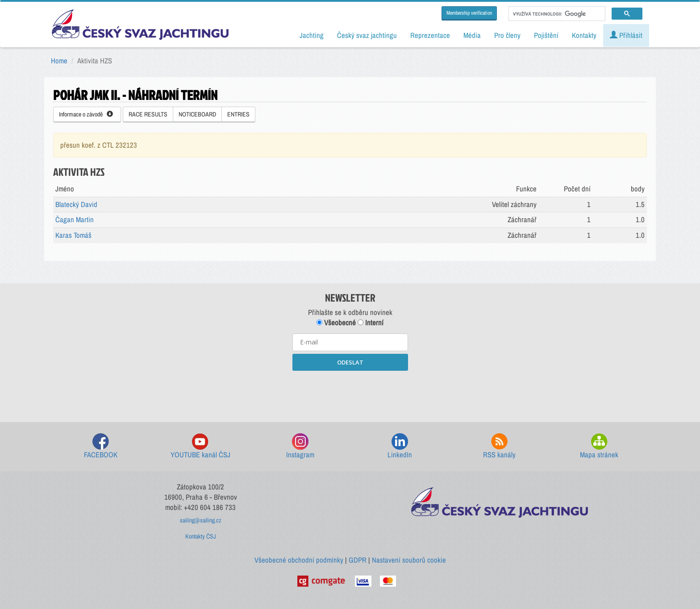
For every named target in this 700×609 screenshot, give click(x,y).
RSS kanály (499, 446)
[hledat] (556, 14)
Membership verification (469, 13)
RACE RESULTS (148, 114)
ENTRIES (238, 114)
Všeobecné (336, 323)
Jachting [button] (312, 35)
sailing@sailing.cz (201, 520)
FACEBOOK (101, 446)
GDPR (358, 560)
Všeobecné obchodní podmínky (299, 560)
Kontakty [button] (584, 35)
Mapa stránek (599, 446)
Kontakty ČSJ (201, 536)
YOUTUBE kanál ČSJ (200, 446)
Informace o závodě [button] (86, 114)
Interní (371, 323)
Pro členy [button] (507, 35)
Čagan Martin (75, 220)
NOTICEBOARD (197, 114)
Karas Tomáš (73, 235)
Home (59, 61)
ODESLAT (350, 362)
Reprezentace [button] (430, 35)
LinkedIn (400, 446)
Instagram (300, 446)
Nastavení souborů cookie (409, 560)
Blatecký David (76, 204)
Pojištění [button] (546, 35)
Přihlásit (626, 35)
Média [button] (472, 35)
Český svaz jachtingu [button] (367, 35)
